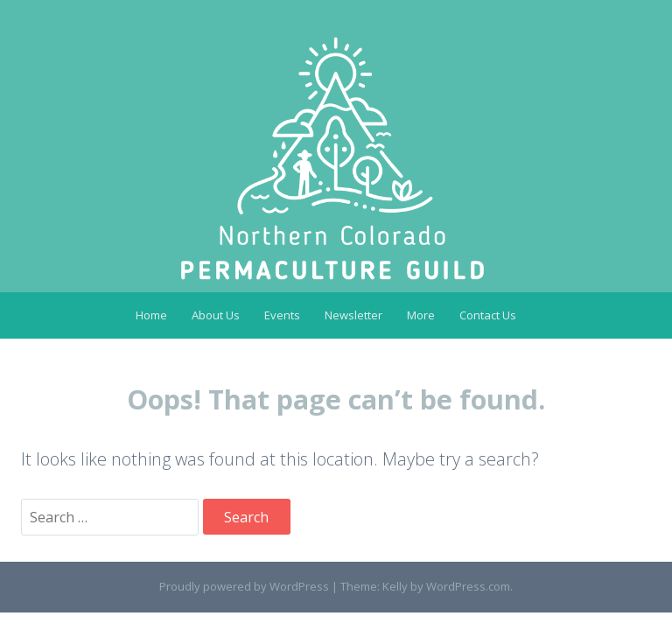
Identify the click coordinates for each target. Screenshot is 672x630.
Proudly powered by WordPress (244, 586)
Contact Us (488, 315)
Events (282, 315)
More (421, 315)
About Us (216, 315)
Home (151, 315)
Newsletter (353, 315)
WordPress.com (468, 586)
